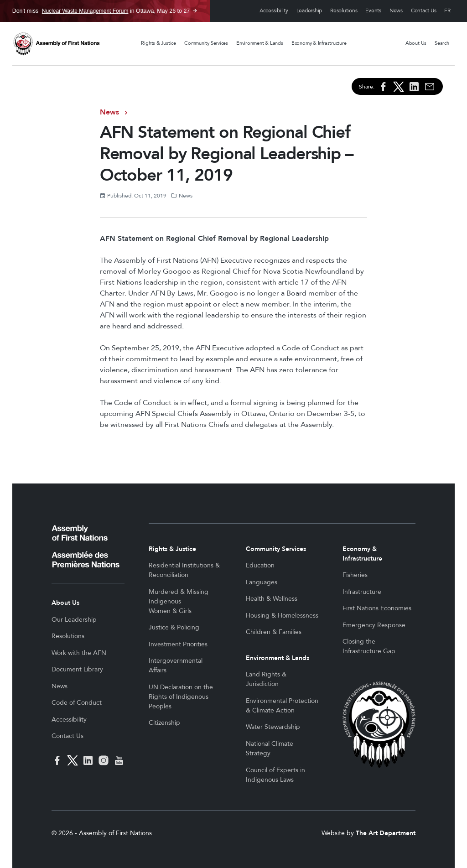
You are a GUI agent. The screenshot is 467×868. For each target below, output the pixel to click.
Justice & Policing (174, 627)
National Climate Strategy (270, 748)
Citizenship (164, 723)
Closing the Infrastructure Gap (369, 646)
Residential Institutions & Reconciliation (184, 570)
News (396, 11)
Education (260, 565)
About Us (416, 43)
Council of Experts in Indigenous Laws (275, 775)
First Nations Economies (377, 608)
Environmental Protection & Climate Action (282, 706)
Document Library (77, 669)
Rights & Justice (158, 43)
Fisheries (355, 575)
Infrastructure (362, 592)
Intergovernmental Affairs (176, 665)
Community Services (206, 43)
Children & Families (274, 632)
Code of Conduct (77, 703)
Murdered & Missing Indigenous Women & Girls (179, 601)
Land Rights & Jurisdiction (266, 679)
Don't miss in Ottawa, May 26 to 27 (101, 11)
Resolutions (344, 11)
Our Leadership (74, 620)
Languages (262, 582)
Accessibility (274, 11)
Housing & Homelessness (282, 616)
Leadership (309, 11)
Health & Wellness (272, 599)
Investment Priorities (178, 644)
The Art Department (386, 833)
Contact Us (424, 11)
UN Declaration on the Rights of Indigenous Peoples (181, 697)
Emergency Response (374, 625)
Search (442, 43)
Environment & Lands (260, 43)
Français (447, 11)
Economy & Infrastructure (319, 43)
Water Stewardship (273, 727)
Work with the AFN (79, 653)
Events (373, 11)
